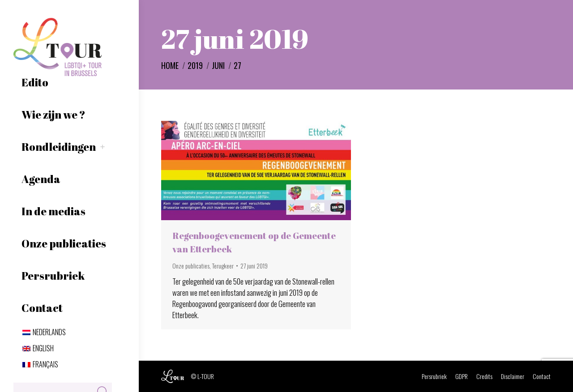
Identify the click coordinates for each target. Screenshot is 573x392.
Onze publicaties (191, 266)
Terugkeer (223, 266)
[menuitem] (44, 332)
